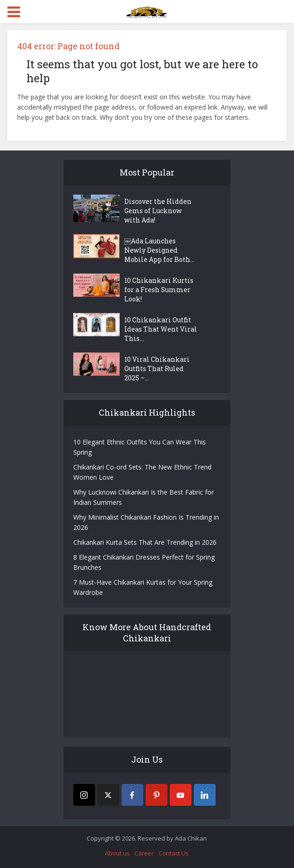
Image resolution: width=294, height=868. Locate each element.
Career (144, 853)
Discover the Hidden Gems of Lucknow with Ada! (158, 211)
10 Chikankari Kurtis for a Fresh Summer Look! (159, 290)
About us (117, 853)
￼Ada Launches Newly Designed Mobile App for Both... (159, 250)
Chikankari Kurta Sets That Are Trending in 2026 (145, 542)
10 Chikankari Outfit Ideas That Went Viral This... (161, 329)
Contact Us (174, 853)
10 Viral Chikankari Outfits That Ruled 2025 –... (157, 369)
